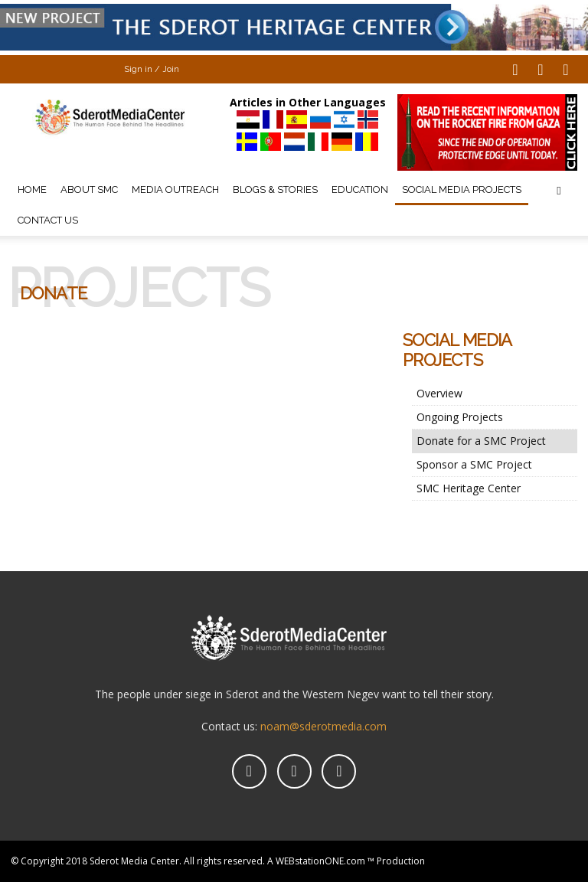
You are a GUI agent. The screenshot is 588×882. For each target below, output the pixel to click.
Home (32, 189)
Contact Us (48, 220)
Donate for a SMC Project (481, 441)
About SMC (89, 189)
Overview (439, 393)
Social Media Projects (462, 189)
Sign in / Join (152, 69)
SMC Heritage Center (469, 488)
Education (360, 189)
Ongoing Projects (460, 417)
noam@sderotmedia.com (323, 726)
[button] (559, 190)
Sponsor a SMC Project (474, 464)
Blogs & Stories (275, 189)
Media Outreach (175, 189)
